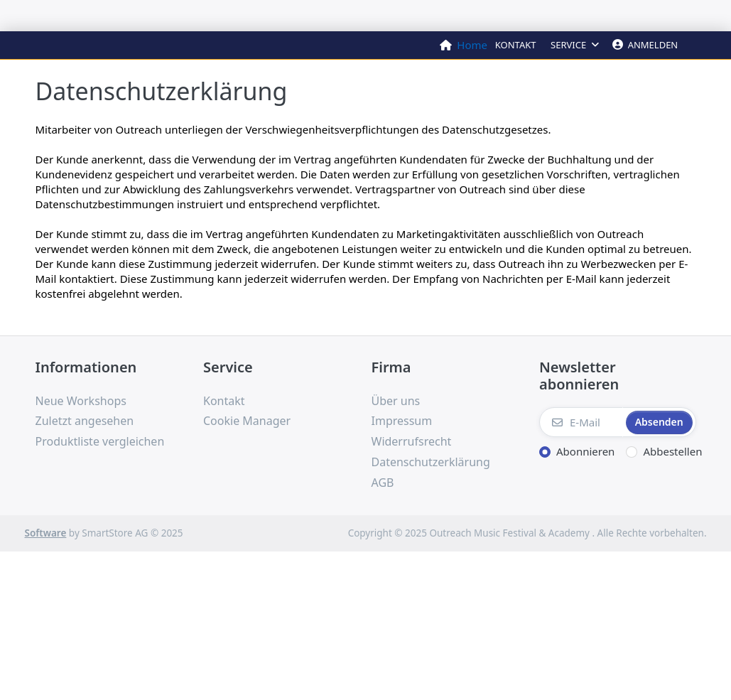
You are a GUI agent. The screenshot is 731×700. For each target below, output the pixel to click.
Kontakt (516, 45)
